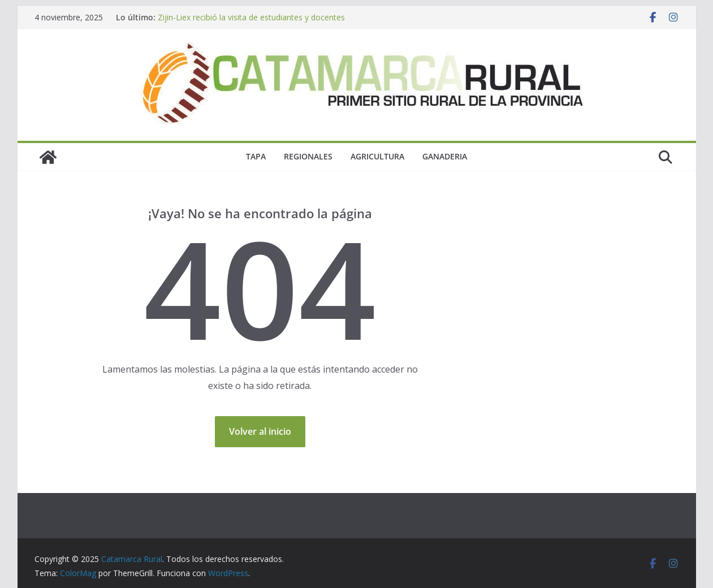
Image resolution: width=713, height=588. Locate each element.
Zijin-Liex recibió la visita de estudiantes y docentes (251, 17)
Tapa (256, 156)
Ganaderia (445, 156)
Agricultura (377, 156)
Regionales (308, 156)
